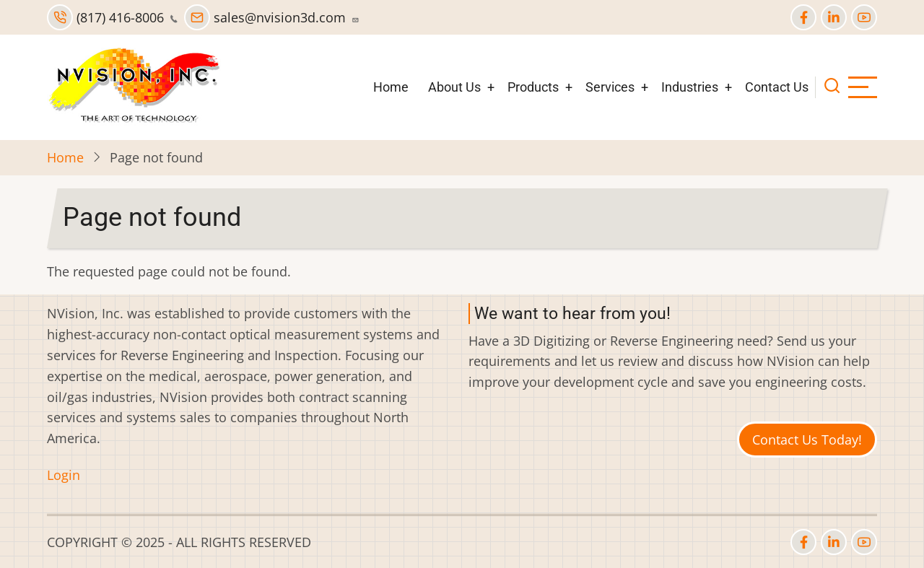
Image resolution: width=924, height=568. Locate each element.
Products (533, 87)
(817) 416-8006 (112, 17)
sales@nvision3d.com (272, 17)
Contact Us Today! (807, 440)
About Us (454, 87)
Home (391, 87)
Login (64, 475)
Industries (690, 87)
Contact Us (777, 87)
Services (610, 87)
